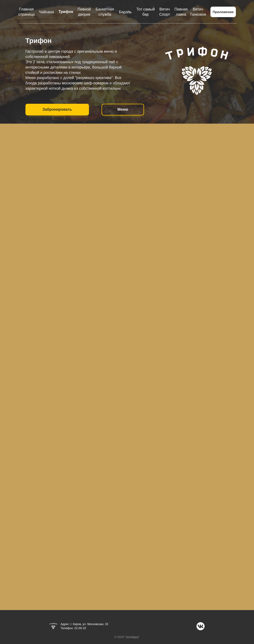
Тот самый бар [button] (146, 12)
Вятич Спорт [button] (165, 12)
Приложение (223, 12)
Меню (123, 109)
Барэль (125, 12)
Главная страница (26, 12)
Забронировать (57, 109)
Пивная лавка (181, 12)
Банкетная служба (105, 12)
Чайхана (47, 12)
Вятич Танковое (198, 12)
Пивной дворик (84, 12)
